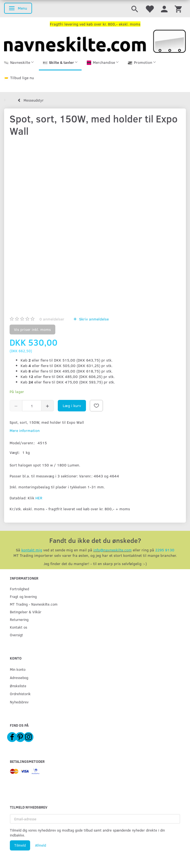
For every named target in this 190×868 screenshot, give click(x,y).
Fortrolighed (19, 589)
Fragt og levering (23, 596)
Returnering (19, 619)
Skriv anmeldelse (93, 319)
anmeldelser (52, 319)
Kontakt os (18, 627)
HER (39, 498)
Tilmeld (20, 845)
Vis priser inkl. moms (32, 329)
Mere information (25, 430)
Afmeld (41, 845)
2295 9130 (165, 550)
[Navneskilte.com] (95, 41)
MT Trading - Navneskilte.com (34, 604)
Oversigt (16, 635)
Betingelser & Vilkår (26, 612)
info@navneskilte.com (113, 550)
